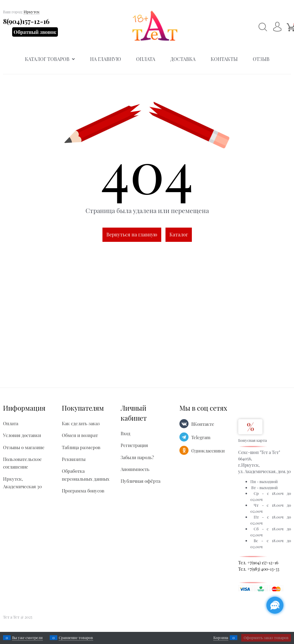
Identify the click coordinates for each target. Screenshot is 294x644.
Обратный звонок (35, 32)
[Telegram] (184, 437)
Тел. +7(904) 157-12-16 (258, 563)
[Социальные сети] (275, 605)
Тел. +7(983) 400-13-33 (259, 569)
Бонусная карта (252, 440)
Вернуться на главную (132, 234)
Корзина (221, 638)
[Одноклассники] (184, 450)
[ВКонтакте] (184, 424)
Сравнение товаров (76, 638)
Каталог (179, 234)
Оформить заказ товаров (266, 638)
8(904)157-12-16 (26, 21)
